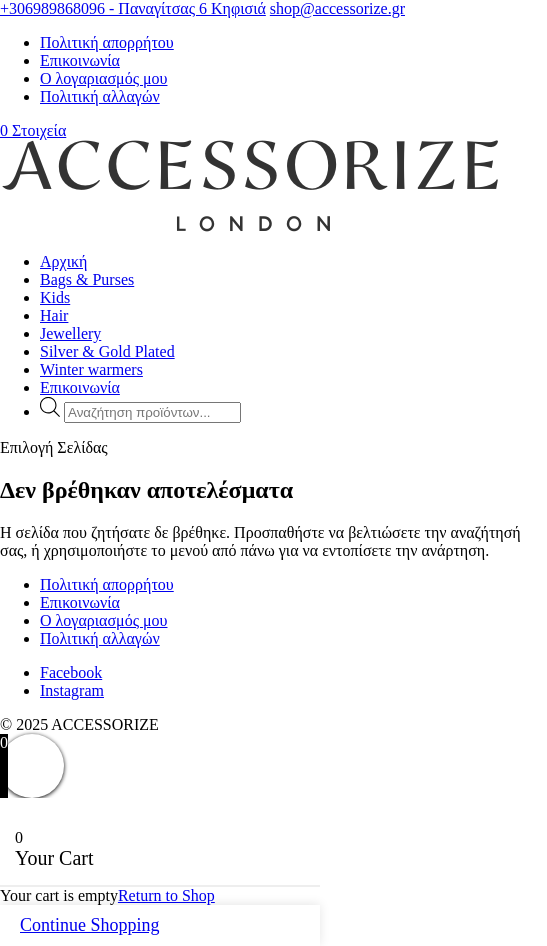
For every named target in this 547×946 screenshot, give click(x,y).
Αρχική (63, 261)
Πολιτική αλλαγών (100, 96)
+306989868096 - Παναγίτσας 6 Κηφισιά (133, 8)
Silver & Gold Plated (107, 351)
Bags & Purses (87, 279)
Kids (55, 297)
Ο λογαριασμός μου (103, 78)
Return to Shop (166, 895)
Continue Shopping (90, 925)
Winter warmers (91, 369)
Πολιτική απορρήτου (107, 42)
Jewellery (70, 333)
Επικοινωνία (80, 60)
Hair (54, 315)
